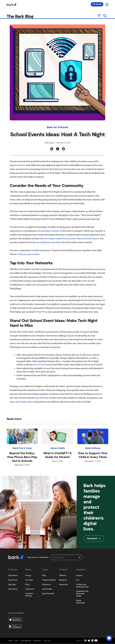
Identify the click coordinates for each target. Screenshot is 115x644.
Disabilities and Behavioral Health (82, 594)
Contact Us (30, 589)
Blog (44, 576)
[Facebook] (52, 149)
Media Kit (63, 580)
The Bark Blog (21, 16)
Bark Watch (13, 576)
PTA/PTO (41, 312)
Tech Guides (47, 589)
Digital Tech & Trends (22, 448)
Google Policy (37, 641)
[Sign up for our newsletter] (67, 558)
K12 (78, 580)
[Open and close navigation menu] (107, 4)
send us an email (42, 365)
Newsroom (64, 585)
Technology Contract (49, 231)
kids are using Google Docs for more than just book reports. (70, 239)
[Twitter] (58, 149)
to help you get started (28, 254)
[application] (109, 638)
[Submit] (79, 558)
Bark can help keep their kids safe (48, 243)
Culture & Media (57, 448)
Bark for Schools (57, 127)
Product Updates (49, 580)
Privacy (10, 641)
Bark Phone (13, 580)
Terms (17, 641)
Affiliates (63, 576)
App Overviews (48, 594)
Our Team (29, 580)
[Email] (63, 149)
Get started (97, 4)
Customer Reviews (29, 595)
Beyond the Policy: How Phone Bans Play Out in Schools (22, 457)
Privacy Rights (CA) (26, 641)
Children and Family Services (82, 586)
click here (44, 398)
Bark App (12, 585)
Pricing (28, 576)
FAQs (27, 585)
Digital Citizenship (81, 602)
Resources (46, 585)
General (79, 576)
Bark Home (13, 589)
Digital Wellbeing (93, 448)
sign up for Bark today (21, 402)
